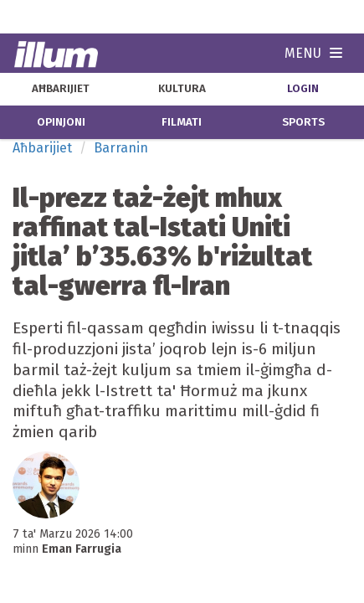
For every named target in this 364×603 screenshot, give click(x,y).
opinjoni (61, 122)
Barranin (121, 148)
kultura (182, 89)
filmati (182, 122)
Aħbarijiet (42, 148)
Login (303, 89)
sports (303, 122)
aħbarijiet (61, 89)
